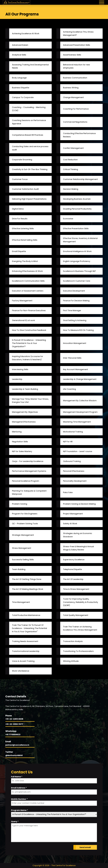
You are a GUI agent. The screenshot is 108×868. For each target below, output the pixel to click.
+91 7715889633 (13, 735)
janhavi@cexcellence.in (17, 745)
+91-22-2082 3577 (14, 724)
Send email (85, 847)
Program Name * (20, 810)
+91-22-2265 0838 (14, 719)
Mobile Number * (19, 799)
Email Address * (19, 788)
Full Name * (17, 777)
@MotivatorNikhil (14, 755)
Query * (15, 821)
